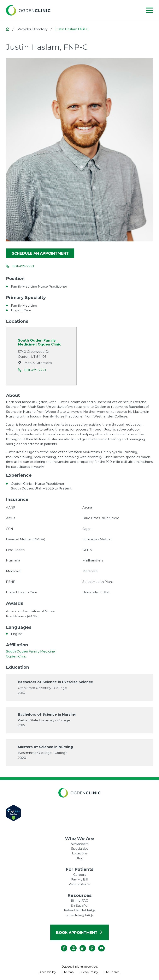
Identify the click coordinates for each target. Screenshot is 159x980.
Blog (79, 858)
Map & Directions (38, 363)
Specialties (80, 849)
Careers (80, 875)
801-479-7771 (23, 266)
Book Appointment (79, 933)
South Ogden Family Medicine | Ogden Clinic (40, 342)
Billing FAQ (79, 900)
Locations (80, 853)
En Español (79, 905)
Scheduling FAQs (79, 915)
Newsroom (80, 844)
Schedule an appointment (40, 253)
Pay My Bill (79, 879)
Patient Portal (80, 884)
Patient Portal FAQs (80, 910)
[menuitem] (48, 972)
